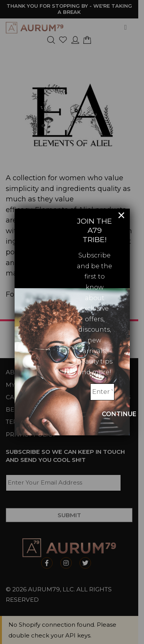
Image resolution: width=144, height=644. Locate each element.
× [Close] (121, 215)
